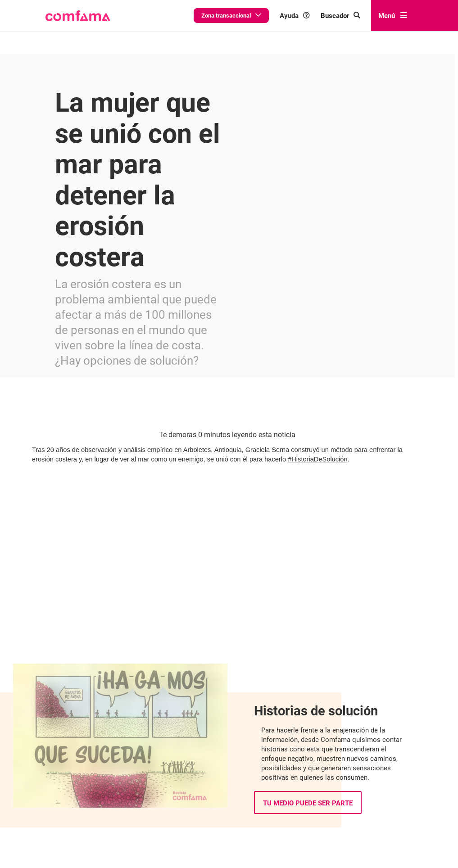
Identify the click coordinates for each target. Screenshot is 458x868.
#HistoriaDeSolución (317, 413)
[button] (78, 16)
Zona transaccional (256, 15)
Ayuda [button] (311, 16)
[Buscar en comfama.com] (350, 16)
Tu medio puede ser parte (308, 747)
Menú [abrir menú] (396, 15)
